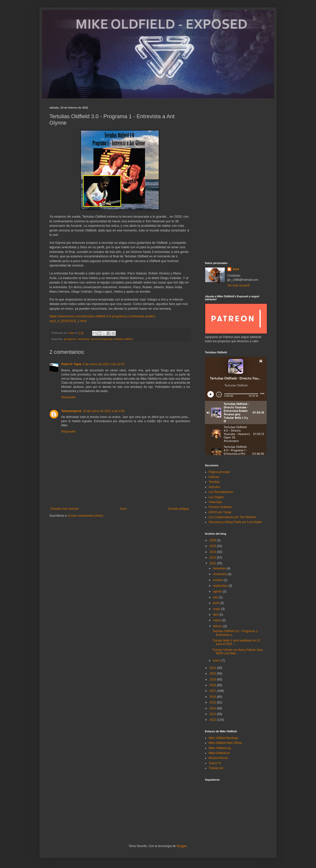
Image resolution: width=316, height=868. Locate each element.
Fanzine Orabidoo (220, 507)
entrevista (84, 339)
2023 (213, 558)
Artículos (214, 487)
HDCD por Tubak (220, 512)
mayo (217, 609)
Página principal (219, 472)
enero (217, 660)
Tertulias (214, 482)
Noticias (214, 477)
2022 (213, 563)
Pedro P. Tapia (71, 364)
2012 (213, 720)
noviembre (220, 574)
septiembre (221, 586)
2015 (213, 702)
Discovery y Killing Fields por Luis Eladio (235, 522)
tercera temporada (102, 339)
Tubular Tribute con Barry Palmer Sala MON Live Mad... (237, 652)
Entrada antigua (178, 509)
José (236, 269)
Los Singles (216, 497)
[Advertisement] (236, 180)
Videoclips (215, 502)
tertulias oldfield (123, 339)
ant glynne (70, 339)
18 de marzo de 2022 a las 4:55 (104, 411)
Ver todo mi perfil (238, 285)
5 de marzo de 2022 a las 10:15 (104, 364)
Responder (69, 397)
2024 (213, 552)
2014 (213, 708)
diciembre (220, 568)
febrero (218, 626)
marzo (218, 620)
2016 (213, 697)
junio (217, 603)
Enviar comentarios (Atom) (86, 516)
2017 (213, 691)
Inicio (123, 509)
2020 (213, 674)
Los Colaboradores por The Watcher (232, 517)
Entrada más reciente (65, 509)
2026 (213, 540)
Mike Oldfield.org (220, 748)
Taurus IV (215, 763)
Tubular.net (216, 768)
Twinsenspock (71, 411)
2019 (213, 679)
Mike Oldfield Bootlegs (223, 738)
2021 (213, 668)
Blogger (182, 846)
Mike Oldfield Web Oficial (225, 743)
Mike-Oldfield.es (219, 753)
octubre (218, 580)
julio (216, 597)
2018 (213, 685)
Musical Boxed (218, 758)
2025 (213, 546)
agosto (218, 591)
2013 (213, 714)
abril (216, 615)
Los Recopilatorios (221, 492)
